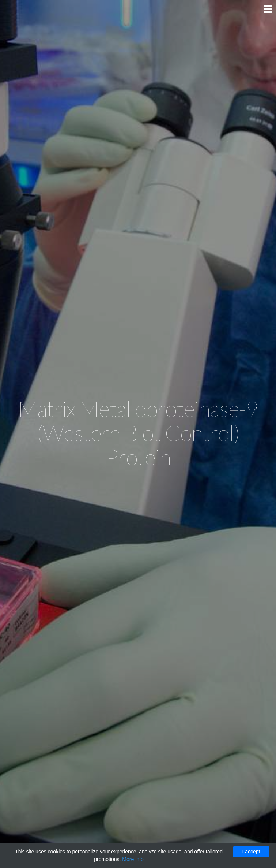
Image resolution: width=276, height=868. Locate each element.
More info (133, 859)
